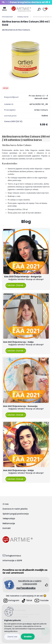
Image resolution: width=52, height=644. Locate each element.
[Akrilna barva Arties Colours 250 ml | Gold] (26, 59)
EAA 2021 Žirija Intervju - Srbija (18, 470)
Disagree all (12, 637)
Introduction (7, 17)
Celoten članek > (16, 285)
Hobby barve (23, 17)
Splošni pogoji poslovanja (16, 514)
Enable (28, 637)
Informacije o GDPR (12, 560)
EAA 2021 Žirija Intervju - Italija (18, 342)
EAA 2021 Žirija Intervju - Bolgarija (23, 277)
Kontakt (7, 528)
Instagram (11, 601)
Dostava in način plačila (15, 509)
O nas (6, 504)
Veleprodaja (9, 519)
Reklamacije (9, 523)
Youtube (42, 601)
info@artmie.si (13, 556)
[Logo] (21, 9)
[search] (39, 9)
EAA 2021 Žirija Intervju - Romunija (20, 406)
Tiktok (27, 601)
